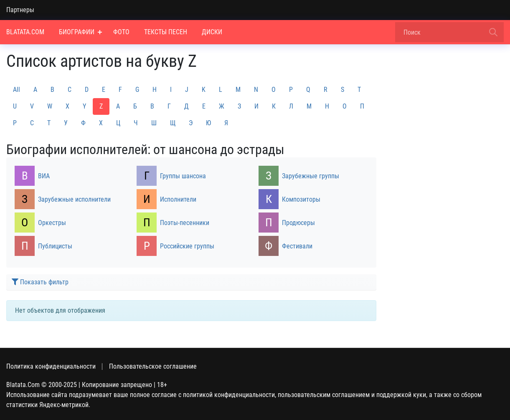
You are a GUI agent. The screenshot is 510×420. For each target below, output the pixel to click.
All (16, 90)
